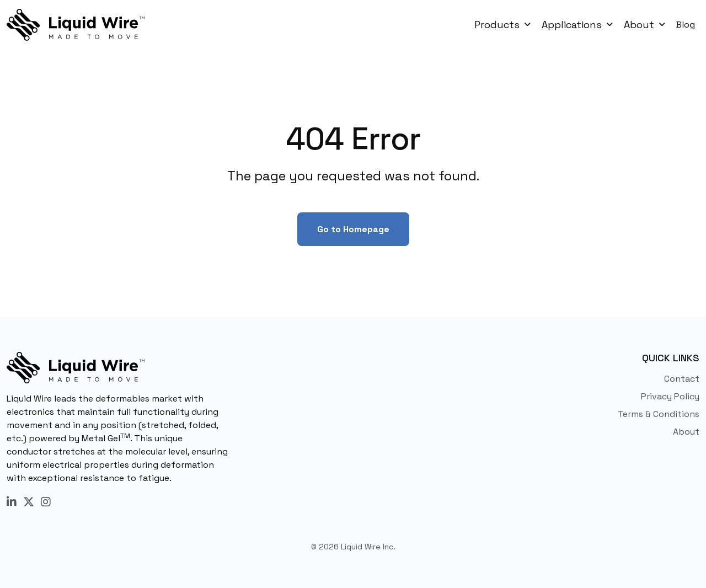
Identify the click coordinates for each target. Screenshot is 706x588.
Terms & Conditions (659, 414)
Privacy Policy (670, 396)
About (686, 432)
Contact (682, 379)
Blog (686, 25)
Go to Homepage (353, 229)
